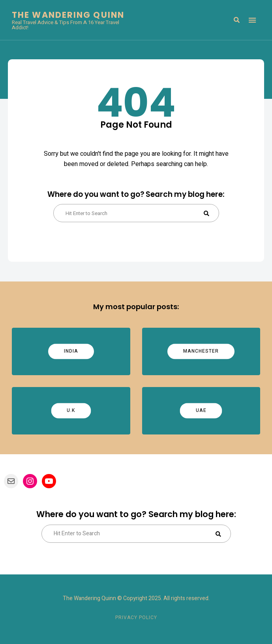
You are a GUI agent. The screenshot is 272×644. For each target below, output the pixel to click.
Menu (252, 20)
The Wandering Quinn (68, 15)
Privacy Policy (136, 618)
